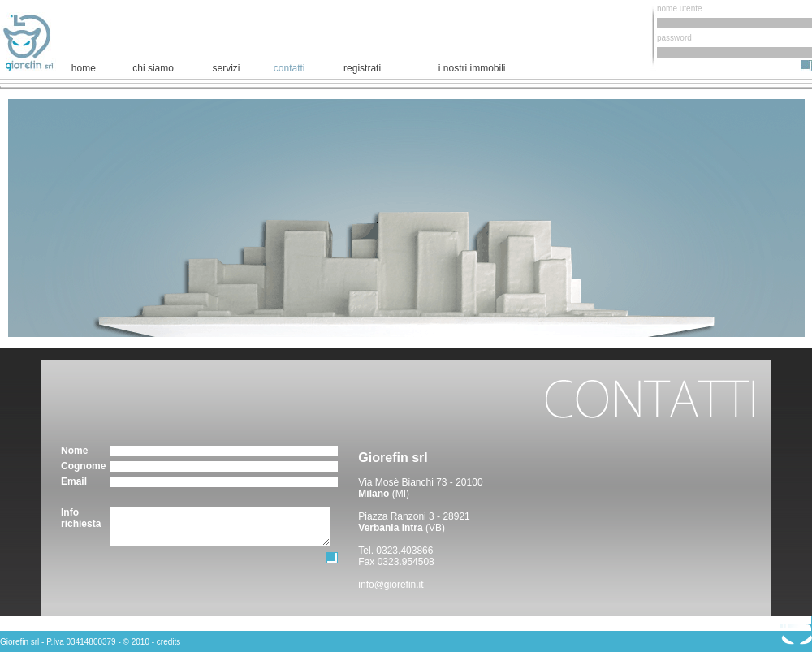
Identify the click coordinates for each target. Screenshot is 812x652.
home (84, 68)
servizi (227, 68)
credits (168, 642)
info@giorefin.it (391, 585)
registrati (362, 68)
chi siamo (153, 68)
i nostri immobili (472, 68)
